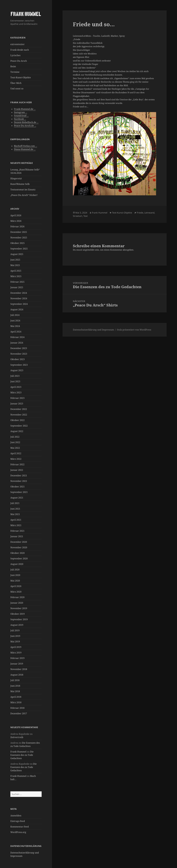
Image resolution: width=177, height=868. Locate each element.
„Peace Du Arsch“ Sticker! (24, 195)
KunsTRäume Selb (20, 184)
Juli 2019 (15, 630)
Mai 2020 (15, 581)
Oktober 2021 (17, 487)
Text (86, 216)
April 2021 (16, 520)
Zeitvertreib (17, 737)
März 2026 (16, 221)
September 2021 (19, 492)
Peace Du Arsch (19, 61)
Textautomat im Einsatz (23, 190)
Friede (140, 213)
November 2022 (19, 415)
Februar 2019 (17, 658)
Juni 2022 (15, 442)
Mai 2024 (15, 326)
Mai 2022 (15, 448)
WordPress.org (18, 832)
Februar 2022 (17, 464)
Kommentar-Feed (20, 827)
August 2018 (17, 675)
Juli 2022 (15, 437)
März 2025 (16, 276)
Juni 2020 (15, 575)
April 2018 (16, 697)
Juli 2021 (15, 503)
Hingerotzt (16, 178)
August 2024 (17, 309)
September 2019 (19, 619)
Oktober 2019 (17, 614)
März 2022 (16, 459)
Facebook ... (20, 119)
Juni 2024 (15, 321)
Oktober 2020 (17, 553)
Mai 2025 (15, 265)
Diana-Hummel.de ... (25, 149)
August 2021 (17, 498)
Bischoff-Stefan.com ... (26, 146)
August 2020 (17, 564)
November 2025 (19, 238)
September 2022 (19, 426)
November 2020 (19, 547)
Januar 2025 (17, 287)
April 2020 (16, 586)
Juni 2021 (15, 509)
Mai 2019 (15, 642)
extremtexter (17, 44)
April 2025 (16, 271)
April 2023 (16, 387)
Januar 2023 (17, 404)
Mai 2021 (15, 514)
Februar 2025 (17, 282)
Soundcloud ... (21, 116)
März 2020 (16, 592)
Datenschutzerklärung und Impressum (93, 330)
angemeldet (89, 250)
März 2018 (16, 702)
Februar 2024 (17, 337)
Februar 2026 (17, 226)
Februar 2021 (17, 531)
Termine (15, 72)
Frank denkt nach (20, 50)
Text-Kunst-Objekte (21, 77)
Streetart (78, 216)
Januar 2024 (17, 343)
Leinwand (149, 213)
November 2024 (19, 298)
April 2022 (16, 453)
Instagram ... (21, 112)
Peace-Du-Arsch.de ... (25, 126)
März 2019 (16, 653)
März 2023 (16, 392)
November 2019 (19, 608)
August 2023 (17, 370)
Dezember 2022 (19, 409)
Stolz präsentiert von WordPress (134, 330)
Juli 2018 (15, 680)
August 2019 (17, 625)
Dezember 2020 (19, 542)
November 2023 (19, 354)
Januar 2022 (17, 470)
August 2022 (17, 431)
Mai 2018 (15, 691)
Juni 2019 (15, 636)
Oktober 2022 (17, 420)
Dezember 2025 (19, 232)
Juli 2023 (15, 376)
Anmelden (16, 816)
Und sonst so (17, 89)
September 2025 (19, 249)
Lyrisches (15, 55)
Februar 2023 (17, 398)
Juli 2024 (15, 315)
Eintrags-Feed (18, 821)
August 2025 (17, 254)
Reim (13, 66)
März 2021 (16, 525)
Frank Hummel (18, 752)
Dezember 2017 (19, 713)
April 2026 (16, 215)
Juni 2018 (15, 686)
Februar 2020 (17, 597)
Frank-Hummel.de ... (25, 109)
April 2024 (16, 332)
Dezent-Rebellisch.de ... (26, 122)
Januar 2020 (17, 603)
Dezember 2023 (19, 348)
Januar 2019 (17, 664)
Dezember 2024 (19, 293)
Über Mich (16, 83)
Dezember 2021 (19, 476)
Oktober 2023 (17, 359)
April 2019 (16, 647)
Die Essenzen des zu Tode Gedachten (22, 755)
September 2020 (19, 559)
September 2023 (19, 365)
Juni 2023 (15, 381)
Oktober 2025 (17, 243)
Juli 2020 (15, 570)
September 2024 (19, 304)
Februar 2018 (17, 708)
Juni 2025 (15, 260)
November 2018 (19, 669)
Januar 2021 (17, 536)
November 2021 (19, 481)
